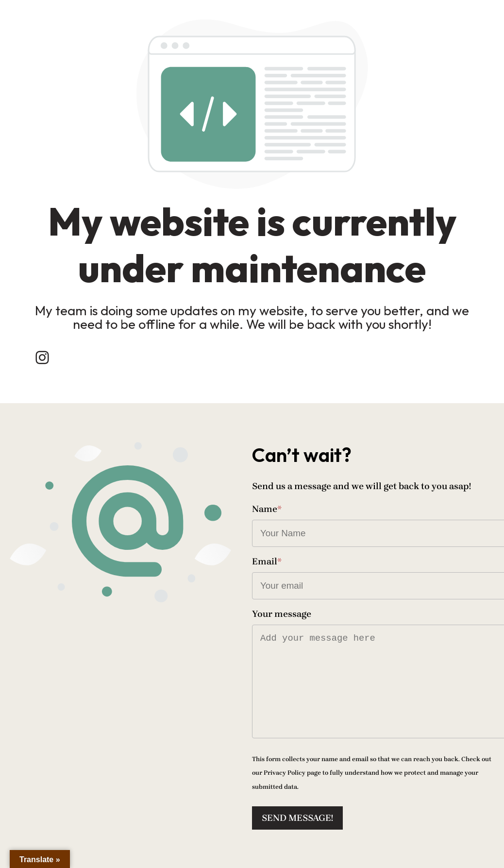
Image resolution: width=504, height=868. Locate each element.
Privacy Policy (285, 773)
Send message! (297, 818)
